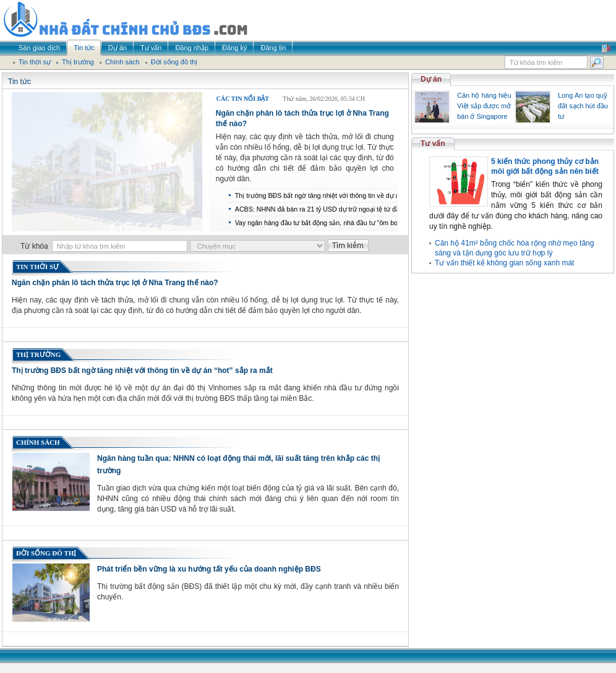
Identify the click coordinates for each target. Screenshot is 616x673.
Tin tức (19, 82)
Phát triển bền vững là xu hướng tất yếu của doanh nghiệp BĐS (209, 569)
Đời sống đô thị (46, 553)
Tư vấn (433, 144)
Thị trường (38, 354)
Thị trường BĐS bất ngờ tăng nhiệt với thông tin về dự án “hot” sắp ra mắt (142, 371)
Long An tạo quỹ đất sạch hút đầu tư (583, 106)
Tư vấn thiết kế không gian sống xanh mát (504, 263)
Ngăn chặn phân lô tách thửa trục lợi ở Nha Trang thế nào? (115, 283)
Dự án (431, 79)
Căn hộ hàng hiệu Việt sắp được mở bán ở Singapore (484, 106)
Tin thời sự (37, 267)
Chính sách (38, 442)
